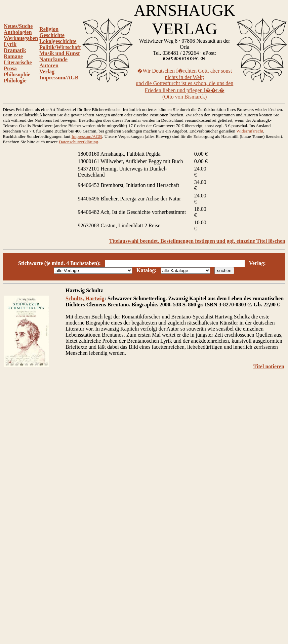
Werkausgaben (21, 38)
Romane (13, 56)
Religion (49, 29)
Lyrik (10, 44)
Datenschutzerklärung (78, 142)
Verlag (47, 71)
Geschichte (52, 35)
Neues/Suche (18, 26)
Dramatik (15, 50)
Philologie (15, 81)
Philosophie (17, 74)
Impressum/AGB (59, 78)
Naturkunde (53, 59)
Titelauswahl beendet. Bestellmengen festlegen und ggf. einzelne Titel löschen (197, 241)
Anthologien (18, 32)
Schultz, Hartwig (85, 298)
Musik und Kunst (59, 53)
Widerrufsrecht (250, 131)
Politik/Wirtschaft (60, 47)
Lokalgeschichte (58, 41)
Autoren (49, 65)
